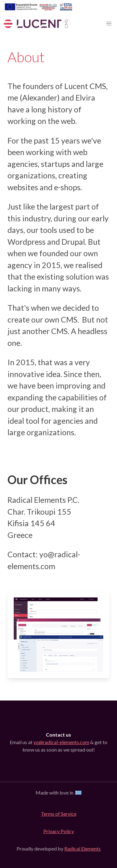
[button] (109, 24)
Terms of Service (59, 814)
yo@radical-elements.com (61, 742)
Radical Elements (83, 849)
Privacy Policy (59, 831)
